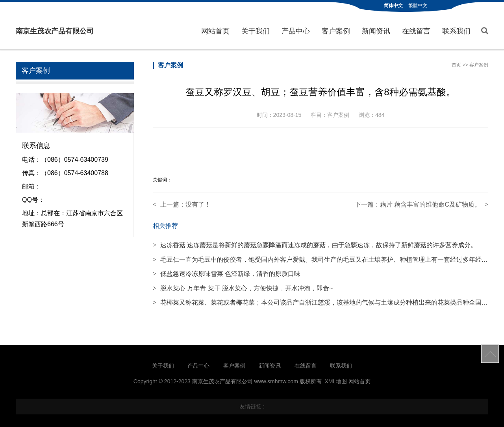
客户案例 (336, 31)
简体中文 (393, 6)
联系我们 (456, 31)
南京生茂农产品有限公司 (55, 31)
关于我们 (256, 31)
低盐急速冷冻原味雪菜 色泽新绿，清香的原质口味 (227, 274)
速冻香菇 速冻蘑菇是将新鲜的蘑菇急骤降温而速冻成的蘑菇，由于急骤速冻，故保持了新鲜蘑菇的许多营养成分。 (315, 245)
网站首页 (215, 31)
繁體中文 (418, 6)
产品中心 (296, 31)
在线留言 (416, 31)
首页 (456, 65)
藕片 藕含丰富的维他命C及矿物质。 (430, 204)
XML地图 (336, 381)
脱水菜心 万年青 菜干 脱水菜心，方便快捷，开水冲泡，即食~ (243, 288)
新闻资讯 (376, 31)
